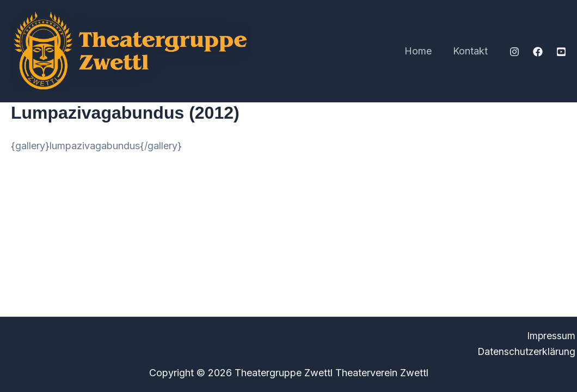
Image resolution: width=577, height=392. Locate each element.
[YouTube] (561, 52)
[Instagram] (514, 52)
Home (421, 51)
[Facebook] (538, 52)
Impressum (553, 335)
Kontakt (471, 51)
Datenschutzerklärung (527, 351)
